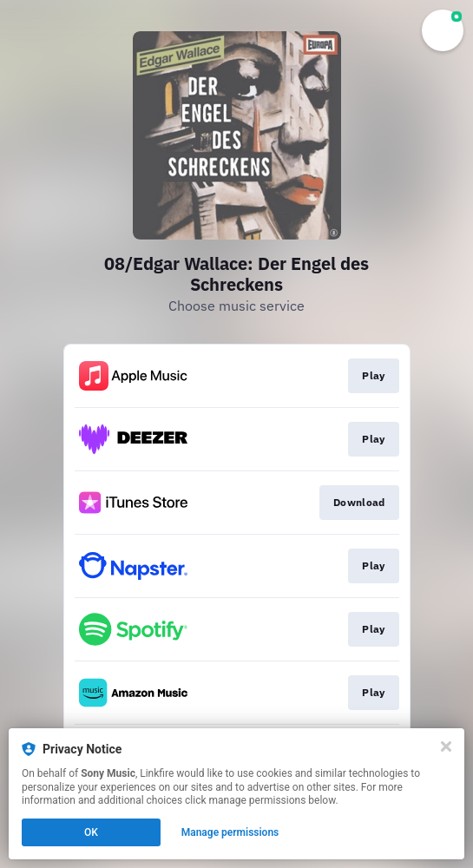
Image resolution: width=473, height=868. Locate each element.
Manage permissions (230, 832)
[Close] (446, 746)
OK (91, 832)
